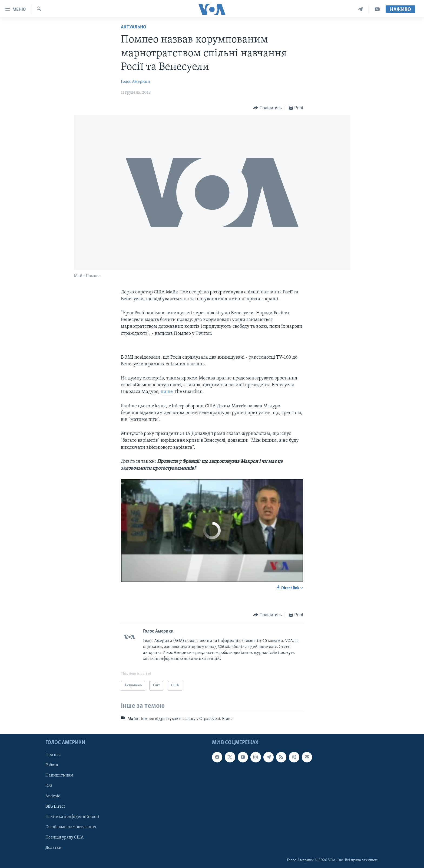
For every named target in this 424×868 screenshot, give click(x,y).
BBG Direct (55, 807)
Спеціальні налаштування (71, 827)
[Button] (267, 108)
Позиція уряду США (64, 837)
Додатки (54, 848)
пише (167, 392)
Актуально (134, 27)
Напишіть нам (59, 776)
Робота (52, 765)
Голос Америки (135, 82)
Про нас (53, 755)
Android (53, 796)
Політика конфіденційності (72, 817)
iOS (49, 786)
